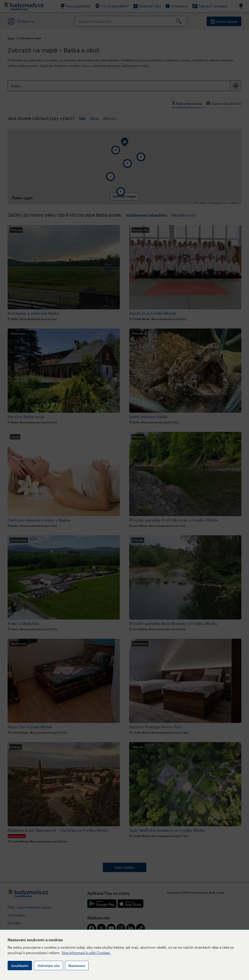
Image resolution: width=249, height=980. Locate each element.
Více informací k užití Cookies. (86, 953)
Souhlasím (20, 966)
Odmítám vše (48, 966)
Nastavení (77, 966)
